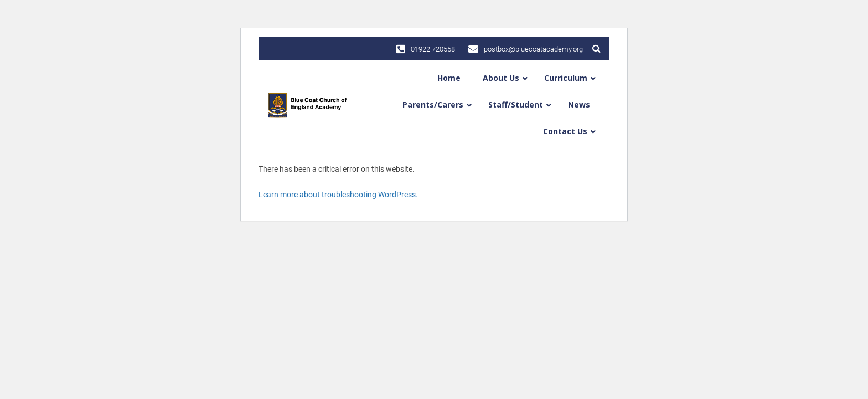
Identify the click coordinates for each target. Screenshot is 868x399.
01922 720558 (426, 49)
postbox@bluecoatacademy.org (526, 49)
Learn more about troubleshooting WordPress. (338, 195)
